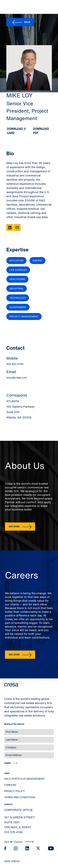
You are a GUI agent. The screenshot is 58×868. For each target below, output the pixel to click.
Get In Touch (19, 842)
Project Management (24, 316)
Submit (8, 763)
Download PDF (41, 131)
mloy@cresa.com (17, 378)
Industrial (17, 289)
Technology (18, 298)
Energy (38, 260)
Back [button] (27, 22)
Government (18, 307)
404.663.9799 (15, 364)
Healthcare (17, 279)
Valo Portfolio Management (25, 779)
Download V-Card (17, 131)
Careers (10, 785)
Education (16, 260)
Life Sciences (18, 270)
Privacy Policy (14, 791)
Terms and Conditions (20, 797)
